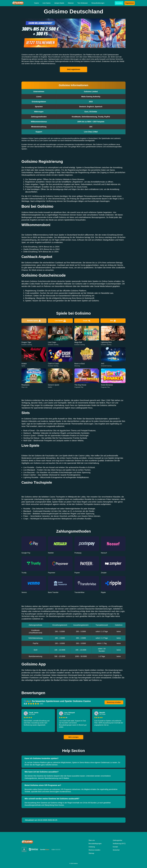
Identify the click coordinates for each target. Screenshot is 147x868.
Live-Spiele (60, 321)
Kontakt (115, 847)
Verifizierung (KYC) (119, 844)
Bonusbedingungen (95, 844)
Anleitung (92, 847)
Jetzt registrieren (74, 69)
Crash (87, 321)
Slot (113, 321)
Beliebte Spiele (34, 321)
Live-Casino (46, 3)
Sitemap (91, 853)
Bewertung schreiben (114, 702)
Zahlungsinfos (117, 840)
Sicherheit (116, 850)
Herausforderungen (98, 3)
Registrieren (130, 3)
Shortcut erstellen (94, 850)
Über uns (92, 840)
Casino (36, 3)
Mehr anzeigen (73, 737)
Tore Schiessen (83, 3)
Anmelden (119, 3)
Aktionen (71, 3)
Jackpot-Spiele (59, 3)
